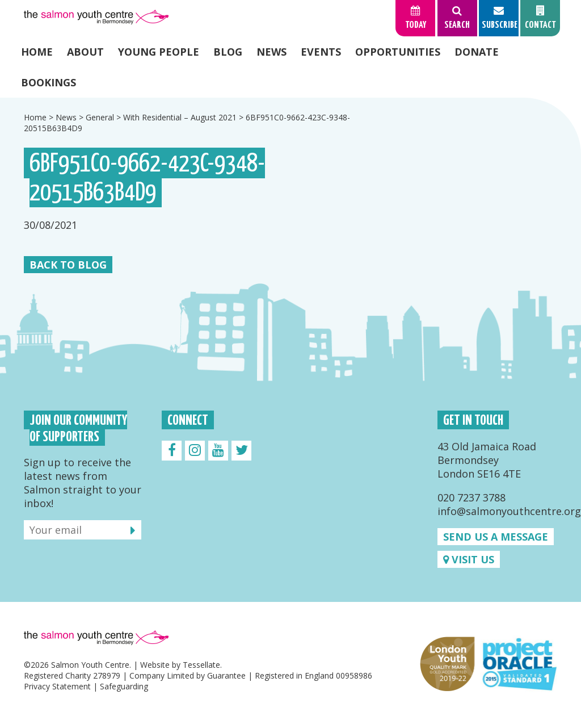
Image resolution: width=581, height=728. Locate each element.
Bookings (49, 82)
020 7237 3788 (471, 497)
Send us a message (496, 537)
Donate (477, 52)
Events (321, 52)
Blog (228, 52)
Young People (159, 52)
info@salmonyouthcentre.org (509, 511)
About (85, 52)
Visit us (469, 559)
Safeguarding (124, 686)
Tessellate (201, 665)
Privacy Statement (57, 686)
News (271, 52)
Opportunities (398, 52)
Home (37, 52)
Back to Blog (68, 265)
